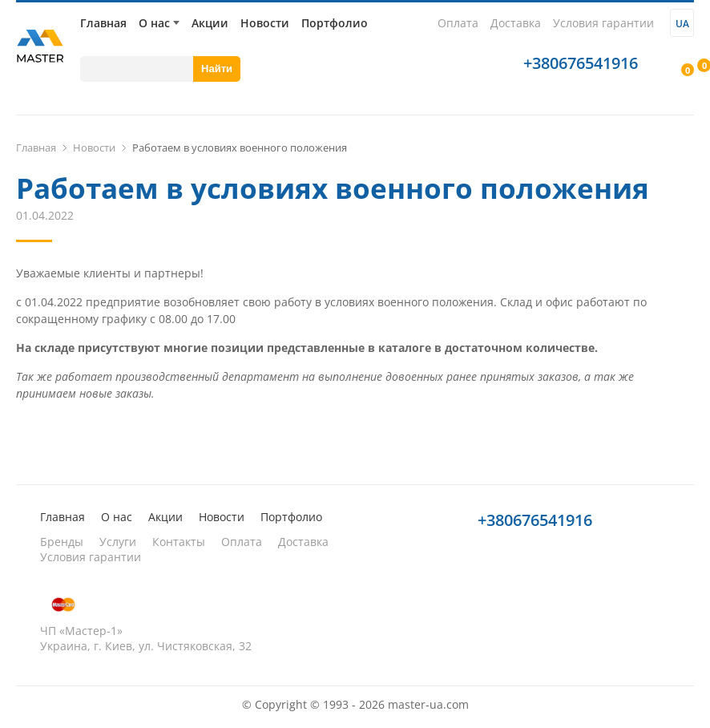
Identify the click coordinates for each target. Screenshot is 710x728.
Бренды (62, 542)
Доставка (516, 23)
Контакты (179, 542)
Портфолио (335, 23)
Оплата (458, 23)
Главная (103, 23)
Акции (210, 23)
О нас (154, 23)
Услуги (118, 542)
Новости (265, 23)
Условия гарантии (603, 23)
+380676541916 (581, 63)
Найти (217, 69)
